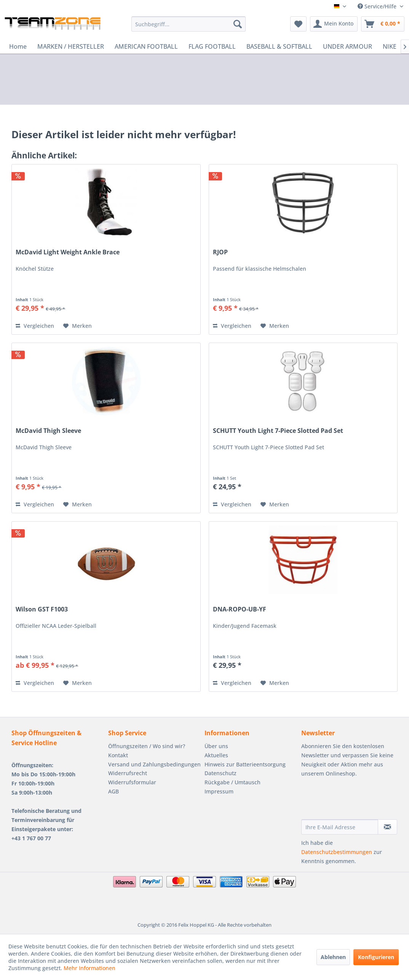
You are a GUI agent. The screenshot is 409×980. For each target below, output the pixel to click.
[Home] (18, 46)
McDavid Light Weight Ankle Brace (68, 252)
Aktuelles (216, 755)
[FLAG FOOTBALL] (212, 46)
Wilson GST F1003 (42, 609)
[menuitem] (189, 24)
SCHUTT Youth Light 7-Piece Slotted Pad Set (278, 431)
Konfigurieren (376, 957)
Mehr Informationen (89, 968)
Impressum (219, 791)
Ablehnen (333, 957)
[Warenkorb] (383, 24)
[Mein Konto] (334, 24)
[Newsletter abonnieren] (387, 827)
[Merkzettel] (298, 24)
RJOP (220, 252)
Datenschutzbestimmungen (337, 852)
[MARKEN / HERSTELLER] (71, 46)
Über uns (216, 746)
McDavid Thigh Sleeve (48, 431)
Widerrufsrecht (128, 773)
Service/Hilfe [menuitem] (378, 6)
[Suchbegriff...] (189, 24)
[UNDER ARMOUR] (347, 46)
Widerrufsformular (132, 782)
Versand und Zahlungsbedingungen (154, 764)
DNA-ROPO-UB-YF (240, 609)
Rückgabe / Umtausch (232, 782)
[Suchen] (238, 24)
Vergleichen (35, 326)
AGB (113, 791)
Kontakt (118, 755)
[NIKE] (390, 46)
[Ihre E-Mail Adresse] (340, 827)
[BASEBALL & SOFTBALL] (279, 46)
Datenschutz (220, 773)
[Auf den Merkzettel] (77, 326)
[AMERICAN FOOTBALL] (146, 46)
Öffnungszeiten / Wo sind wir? (147, 746)
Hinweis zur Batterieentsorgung (245, 764)
